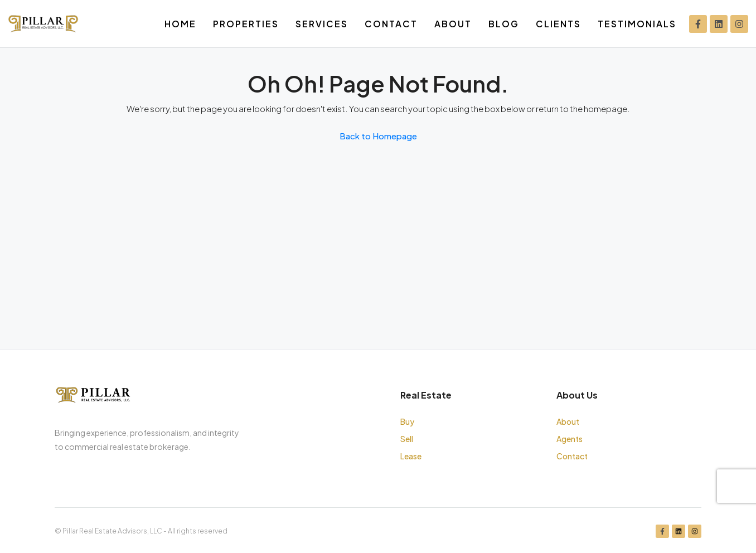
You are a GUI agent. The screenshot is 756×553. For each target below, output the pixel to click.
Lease (411, 456)
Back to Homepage (378, 136)
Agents (570, 439)
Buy (407, 421)
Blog (504, 24)
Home (180, 24)
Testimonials (637, 24)
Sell (407, 439)
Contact (391, 24)
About (453, 24)
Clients (558, 24)
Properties (246, 24)
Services (322, 24)
